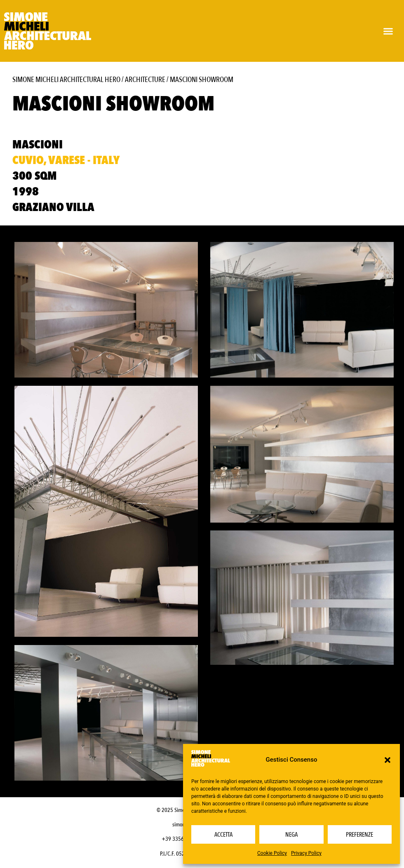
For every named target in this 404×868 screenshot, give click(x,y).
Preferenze (359, 835)
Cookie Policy (272, 853)
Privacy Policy (306, 853)
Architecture (145, 80)
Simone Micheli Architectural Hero (66, 80)
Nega (291, 835)
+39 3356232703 (181, 839)
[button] (388, 760)
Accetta (223, 835)
